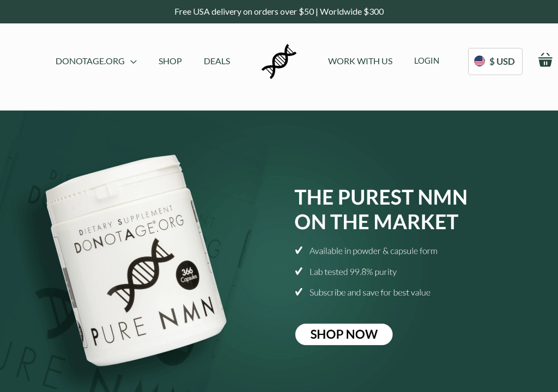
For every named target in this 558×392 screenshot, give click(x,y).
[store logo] (279, 62)
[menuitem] (170, 61)
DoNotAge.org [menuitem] (96, 61)
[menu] (143, 62)
